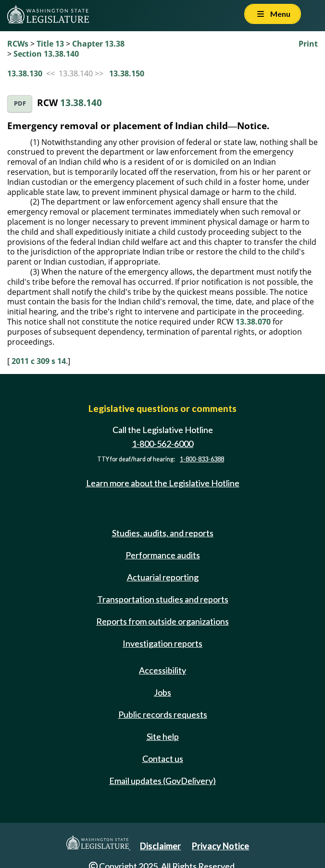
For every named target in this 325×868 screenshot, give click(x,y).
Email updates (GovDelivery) (162, 781)
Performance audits (163, 555)
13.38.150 (127, 73)
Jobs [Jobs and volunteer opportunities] (162, 692)
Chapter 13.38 (98, 44)
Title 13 (50, 44)
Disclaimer (160, 846)
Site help (163, 736)
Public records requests (163, 714)
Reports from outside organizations (162, 621)
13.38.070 (253, 322)
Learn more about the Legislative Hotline (163, 483)
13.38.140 (81, 102)
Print (308, 44)
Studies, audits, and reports (163, 533)
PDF (20, 103)
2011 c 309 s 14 (39, 361)
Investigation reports (162, 643)
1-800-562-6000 (162, 444)
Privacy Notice (220, 846)
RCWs (18, 44)
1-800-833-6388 (202, 459)
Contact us (163, 759)
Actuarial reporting (163, 577)
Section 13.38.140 (46, 54)
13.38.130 (25, 73)
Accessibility (162, 670)
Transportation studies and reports (163, 599)
